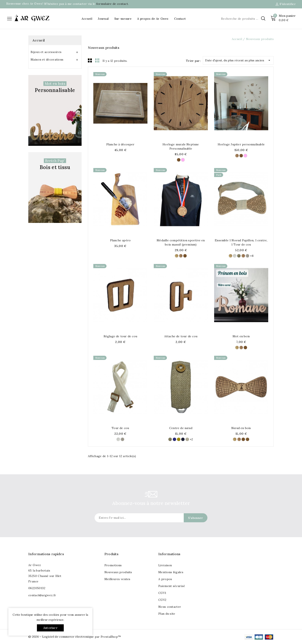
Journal (103, 19)
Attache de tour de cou (181, 336)
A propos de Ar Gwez (153, 19)
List (97, 60)
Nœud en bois (241, 428)
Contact (180, 19)
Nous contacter (170, 607)
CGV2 (162, 600)
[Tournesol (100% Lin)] (179, 439)
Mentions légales (171, 572)
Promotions (113, 565)
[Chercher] (243, 19)
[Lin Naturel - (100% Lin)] (239, 256)
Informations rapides (46, 554)
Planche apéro (120, 240)
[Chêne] (179, 160)
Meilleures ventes (117, 579)
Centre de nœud (181, 428)
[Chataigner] (247, 439)
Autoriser (50, 628)
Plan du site (167, 614)
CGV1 (162, 593)
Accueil (87, 19)
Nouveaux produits (118, 572)
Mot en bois (241, 336)
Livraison (165, 565)
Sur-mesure (123, 19)
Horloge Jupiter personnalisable (241, 144)
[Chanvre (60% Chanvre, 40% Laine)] (187, 439)
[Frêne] (183, 160)
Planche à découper (120, 144)
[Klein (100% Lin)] (174, 439)
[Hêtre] (237, 156)
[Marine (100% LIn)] (183, 439)
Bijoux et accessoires (46, 52)
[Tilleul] (177, 256)
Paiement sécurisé (172, 586)
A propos (165, 579)
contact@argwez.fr (42, 595)
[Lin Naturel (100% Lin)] (247, 256)
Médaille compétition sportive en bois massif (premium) (181, 242)
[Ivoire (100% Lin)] (235, 256)
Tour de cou (120, 428)
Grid (90, 60)
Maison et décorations (47, 59)
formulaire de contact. (113, 4)
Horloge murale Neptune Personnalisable (181, 146)
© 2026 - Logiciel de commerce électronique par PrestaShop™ (75, 637)
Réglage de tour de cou (120, 336)
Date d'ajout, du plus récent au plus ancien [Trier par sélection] (238, 59)
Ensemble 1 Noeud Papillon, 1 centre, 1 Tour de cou (241, 242)
